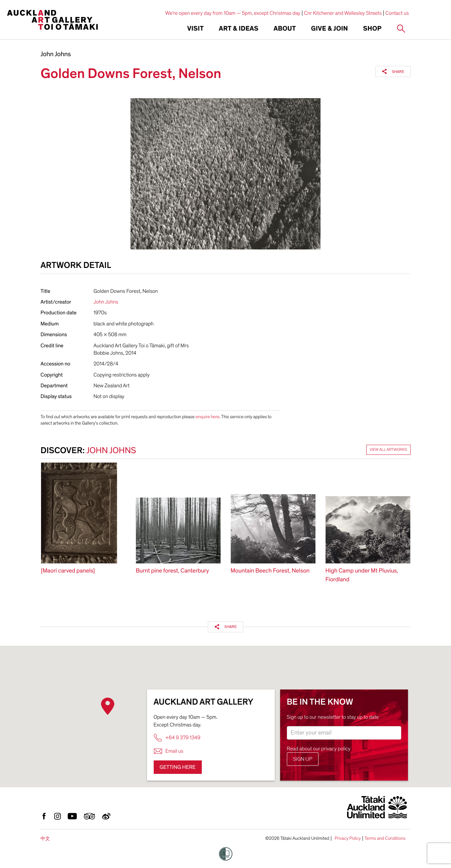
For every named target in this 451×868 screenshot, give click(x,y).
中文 (45, 839)
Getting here (178, 767)
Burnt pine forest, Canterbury (173, 571)
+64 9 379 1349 (177, 738)
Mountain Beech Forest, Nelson (270, 571)
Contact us (397, 13)
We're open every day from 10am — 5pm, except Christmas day (233, 13)
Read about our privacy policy (319, 749)
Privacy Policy (348, 838)
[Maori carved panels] (68, 571)
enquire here (207, 417)
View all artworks (388, 450)
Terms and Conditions (385, 838)
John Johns (56, 54)
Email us (169, 751)
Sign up (303, 759)
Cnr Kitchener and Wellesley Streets (343, 13)
